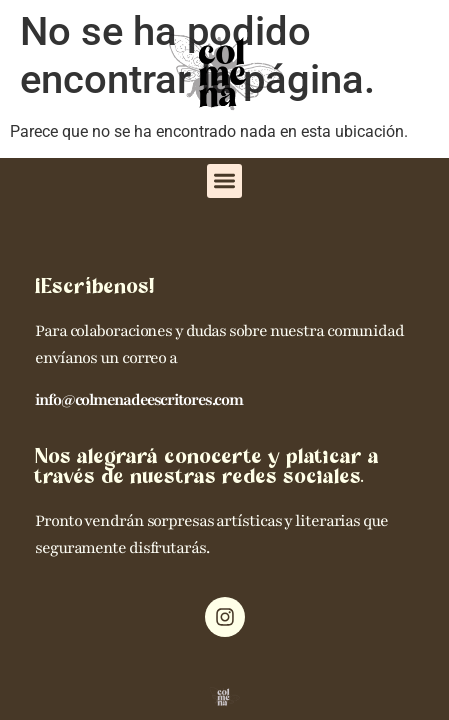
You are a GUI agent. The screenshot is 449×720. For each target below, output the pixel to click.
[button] (224, 181)
